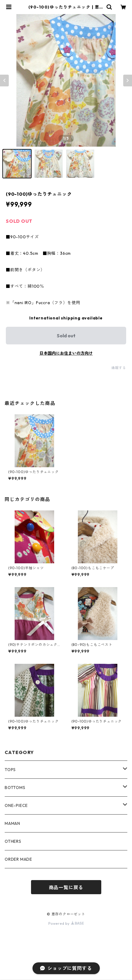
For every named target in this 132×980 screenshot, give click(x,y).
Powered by (66, 923)
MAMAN (12, 823)
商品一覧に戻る (66, 887)
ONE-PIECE (16, 805)
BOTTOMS (15, 788)
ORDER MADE (18, 859)
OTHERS (13, 841)
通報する (119, 368)
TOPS (10, 770)
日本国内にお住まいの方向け (66, 353)
